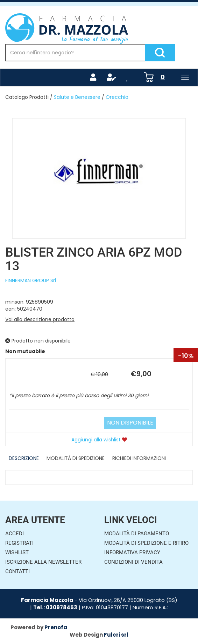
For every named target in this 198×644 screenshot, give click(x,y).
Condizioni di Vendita (133, 562)
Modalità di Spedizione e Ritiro (146, 543)
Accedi (15, 534)
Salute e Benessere (77, 97)
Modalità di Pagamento (137, 534)
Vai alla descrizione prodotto (40, 319)
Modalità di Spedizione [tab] (76, 458)
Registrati (19, 543)
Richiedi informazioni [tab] (139, 458)
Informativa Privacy (132, 553)
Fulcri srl (116, 635)
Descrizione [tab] (24, 458)
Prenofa (56, 627)
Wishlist (17, 553)
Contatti (17, 571)
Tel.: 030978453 (55, 607)
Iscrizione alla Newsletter (43, 562)
